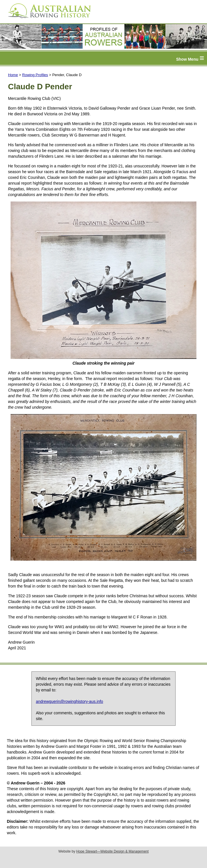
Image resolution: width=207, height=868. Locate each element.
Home (13, 75)
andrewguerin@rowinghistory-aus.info (69, 701)
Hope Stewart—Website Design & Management (113, 851)
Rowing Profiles (35, 75)
